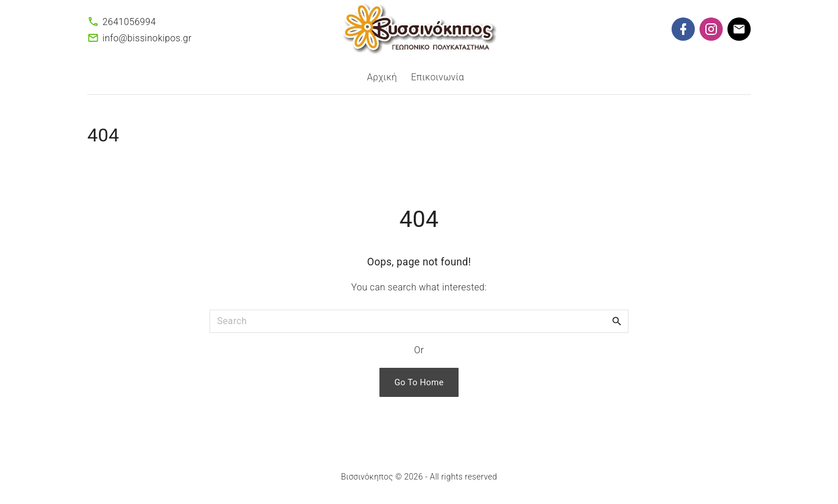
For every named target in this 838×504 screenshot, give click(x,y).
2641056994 (129, 22)
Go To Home (419, 382)
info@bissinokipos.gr (147, 38)
